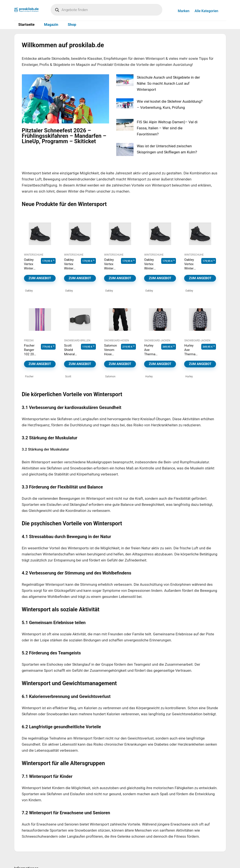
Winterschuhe (34, 255)
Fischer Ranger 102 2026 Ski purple (31, 354)
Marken (184, 11)
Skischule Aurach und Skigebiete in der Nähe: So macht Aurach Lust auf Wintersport (168, 83)
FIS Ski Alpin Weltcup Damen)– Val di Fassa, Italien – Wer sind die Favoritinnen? (167, 128)
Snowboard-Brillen (77, 341)
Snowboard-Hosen (117, 341)
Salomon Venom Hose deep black (110, 354)
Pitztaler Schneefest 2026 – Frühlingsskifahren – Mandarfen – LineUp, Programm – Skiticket (64, 136)
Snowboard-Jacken (157, 341)
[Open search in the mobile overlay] (106, 10)
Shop (72, 24)
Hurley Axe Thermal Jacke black (150, 354)
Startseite (27, 24)
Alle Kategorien (206, 11)
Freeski (29, 341)
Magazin (51, 24)
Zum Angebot (40, 278)
